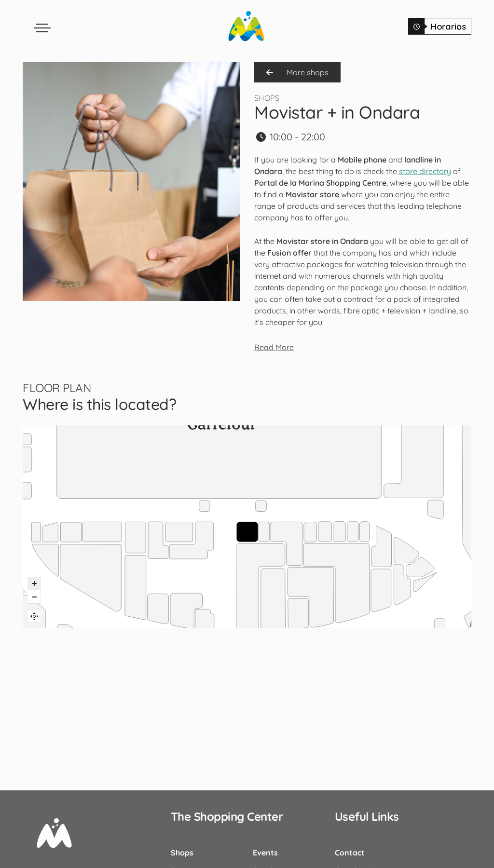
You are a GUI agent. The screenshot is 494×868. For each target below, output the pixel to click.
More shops (297, 72)
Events (265, 853)
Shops (182, 853)
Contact (350, 853)
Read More (274, 347)
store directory (425, 171)
